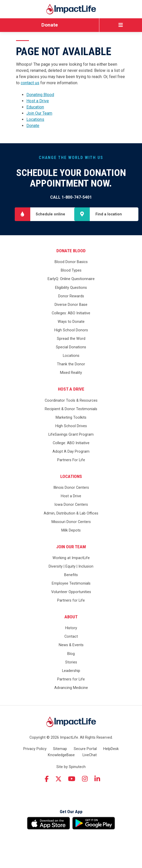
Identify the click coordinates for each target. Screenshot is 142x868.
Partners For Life (71, 478)
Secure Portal (85, 766)
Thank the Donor (71, 382)
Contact (71, 654)
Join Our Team (39, 113)
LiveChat (90, 773)
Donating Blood (40, 95)
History (71, 646)
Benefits (71, 592)
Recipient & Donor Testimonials (71, 427)
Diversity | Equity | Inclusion (71, 584)
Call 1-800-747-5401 (71, 197)
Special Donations (71, 365)
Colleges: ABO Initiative (71, 331)
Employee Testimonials (71, 601)
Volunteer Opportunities (71, 609)
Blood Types (71, 288)
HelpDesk (111, 766)
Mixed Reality (71, 390)
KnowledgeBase (61, 773)
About (71, 634)
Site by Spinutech (71, 784)
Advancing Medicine (71, 705)
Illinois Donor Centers (71, 505)
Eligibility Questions (71, 305)
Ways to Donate (71, 339)
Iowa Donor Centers (71, 522)
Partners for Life (71, 618)
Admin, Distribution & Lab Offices (71, 531)
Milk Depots (71, 548)
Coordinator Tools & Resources (71, 418)
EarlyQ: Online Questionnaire (71, 297)
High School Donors (71, 348)
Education (35, 107)
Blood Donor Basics (71, 280)
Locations (35, 119)
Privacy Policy (35, 766)
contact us (30, 83)
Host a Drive (38, 101)
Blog (71, 671)
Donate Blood (71, 268)
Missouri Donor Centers (71, 539)
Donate (50, 25)
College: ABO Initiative (71, 461)
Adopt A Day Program (71, 469)
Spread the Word (71, 356)
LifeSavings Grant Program (71, 452)
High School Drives (71, 444)
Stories (71, 680)
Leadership (71, 688)
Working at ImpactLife (71, 575)
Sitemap (60, 766)
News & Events (71, 663)
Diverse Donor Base (71, 322)
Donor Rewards (71, 314)
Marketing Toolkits (71, 435)
